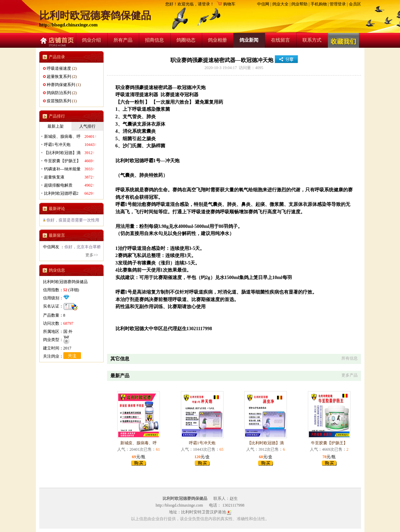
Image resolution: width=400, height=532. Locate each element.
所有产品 (123, 40)
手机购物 (319, 4)
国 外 (68, 332)
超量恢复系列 (59, 77)
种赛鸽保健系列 (61, 85)
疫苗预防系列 (59, 101)
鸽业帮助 (299, 4)
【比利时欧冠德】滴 (266, 443)
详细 (74, 290)
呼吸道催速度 (59, 68)
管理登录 (338, 4)
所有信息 (350, 358)
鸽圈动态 (186, 40)
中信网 (263, 4)
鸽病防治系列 (59, 93)
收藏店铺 (344, 40)
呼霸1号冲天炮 (202, 443)
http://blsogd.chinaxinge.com (69, 25)
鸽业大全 (280, 4)
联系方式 (312, 40)
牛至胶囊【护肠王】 (329, 443)
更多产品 (350, 375)
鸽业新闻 (249, 40)
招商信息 (154, 40)
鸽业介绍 (91, 40)
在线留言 (280, 40)
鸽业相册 (217, 40)
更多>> (92, 255)
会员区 (355, 4)
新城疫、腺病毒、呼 (139, 443)
